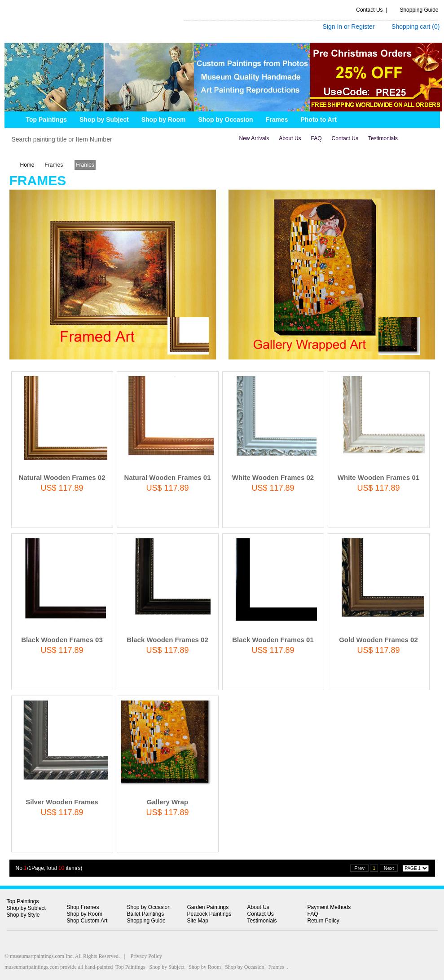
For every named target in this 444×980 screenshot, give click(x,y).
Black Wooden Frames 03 (62, 640)
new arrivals (254, 138)
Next (389, 868)
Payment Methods (329, 907)
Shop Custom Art (87, 921)
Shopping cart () (415, 27)
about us (290, 138)
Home (27, 165)
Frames (54, 165)
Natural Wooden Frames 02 (62, 477)
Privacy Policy (146, 956)
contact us (345, 138)
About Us (258, 907)
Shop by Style (23, 915)
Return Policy (323, 921)
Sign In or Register (349, 27)
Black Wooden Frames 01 (273, 640)
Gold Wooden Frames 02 (378, 640)
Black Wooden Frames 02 (167, 640)
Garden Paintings (208, 907)
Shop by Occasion (149, 907)
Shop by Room (85, 914)
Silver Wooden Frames (62, 802)
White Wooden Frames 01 (378, 477)
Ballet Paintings (146, 914)
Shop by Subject (26, 908)
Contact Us (369, 10)
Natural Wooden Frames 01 (167, 477)
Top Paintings (23, 901)
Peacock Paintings (209, 914)
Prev (359, 868)
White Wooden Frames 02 (273, 477)
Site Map (198, 921)
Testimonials (383, 138)
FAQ (317, 138)
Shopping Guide (419, 10)
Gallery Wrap (167, 802)
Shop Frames (83, 907)
